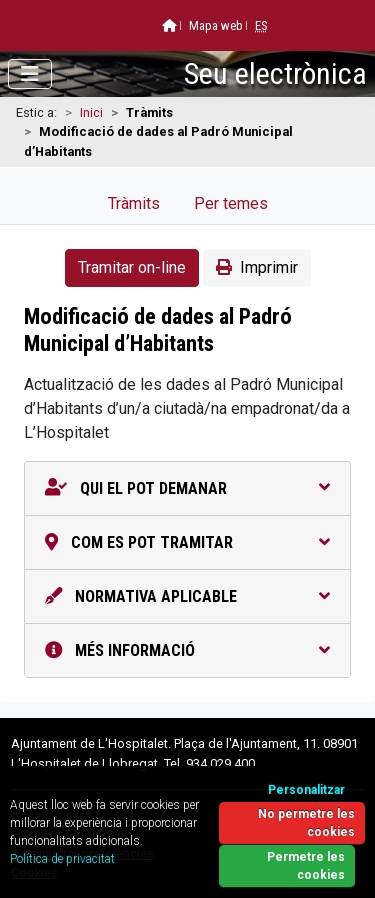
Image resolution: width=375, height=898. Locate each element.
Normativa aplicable (187, 596)
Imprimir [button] (257, 267)
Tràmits (134, 203)
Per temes (231, 203)
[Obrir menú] (30, 74)
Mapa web (216, 25)
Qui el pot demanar (187, 488)
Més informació (187, 650)
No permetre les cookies (306, 823)
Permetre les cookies (306, 866)
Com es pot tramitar (187, 542)
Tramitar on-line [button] (132, 267)
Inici (91, 112)
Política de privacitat (62, 859)
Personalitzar (306, 790)
